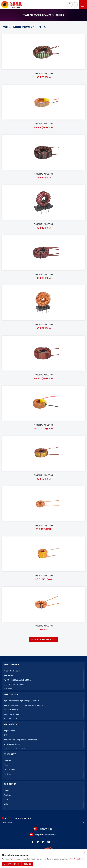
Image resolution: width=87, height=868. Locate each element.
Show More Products (43, 639)
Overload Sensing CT (12, 744)
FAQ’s (6, 804)
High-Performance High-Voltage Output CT (21, 701)
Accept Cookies (11, 864)
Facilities (7, 774)
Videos (6, 790)
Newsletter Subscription (16, 818)
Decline (27, 864)
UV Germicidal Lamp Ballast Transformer (20, 740)
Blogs (6, 800)
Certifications (9, 770)
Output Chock (9, 731)
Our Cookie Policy (77, 859)
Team (6, 765)
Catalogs (7, 795)
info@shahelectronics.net (45, 835)
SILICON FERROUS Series (14, 685)
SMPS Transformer (11, 714)
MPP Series (8, 675)
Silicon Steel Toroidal (12, 671)
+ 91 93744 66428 (45, 829)
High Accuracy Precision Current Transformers (23, 705)
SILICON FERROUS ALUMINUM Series (19, 680)
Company (7, 760)
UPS (5, 735)
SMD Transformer (11, 710)
